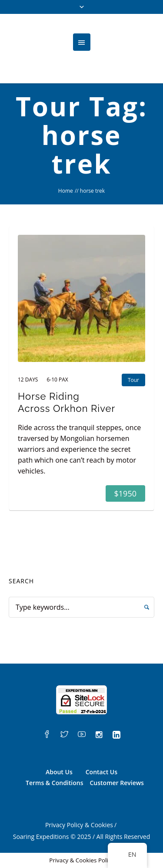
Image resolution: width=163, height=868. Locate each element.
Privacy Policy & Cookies (79, 825)
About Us (59, 772)
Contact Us (101, 772)
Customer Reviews (116, 783)
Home (66, 191)
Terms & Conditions (54, 783)
